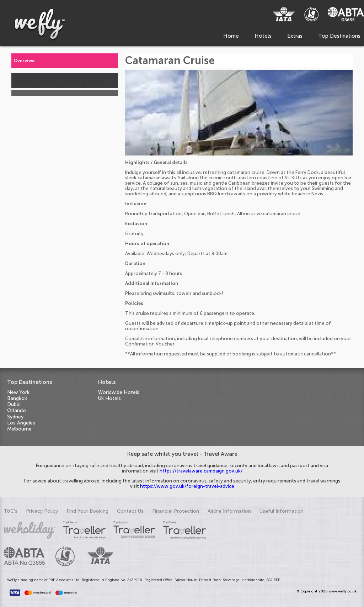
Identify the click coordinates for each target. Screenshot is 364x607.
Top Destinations (339, 36)
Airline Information (229, 511)
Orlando (17, 410)
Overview (24, 61)
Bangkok (17, 398)
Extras (295, 36)
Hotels (263, 36)
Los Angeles (21, 423)
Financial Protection (176, 511)
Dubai (14, 404)
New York (18, 392)
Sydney (15, 417)
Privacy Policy (42, 511)
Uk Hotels (109, 398)
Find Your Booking (87, 511)
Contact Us (130, 511)
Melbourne (19, 429)
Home (231, 36)
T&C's (10, 511)
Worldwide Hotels (119, 392)
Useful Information (282, 511)
